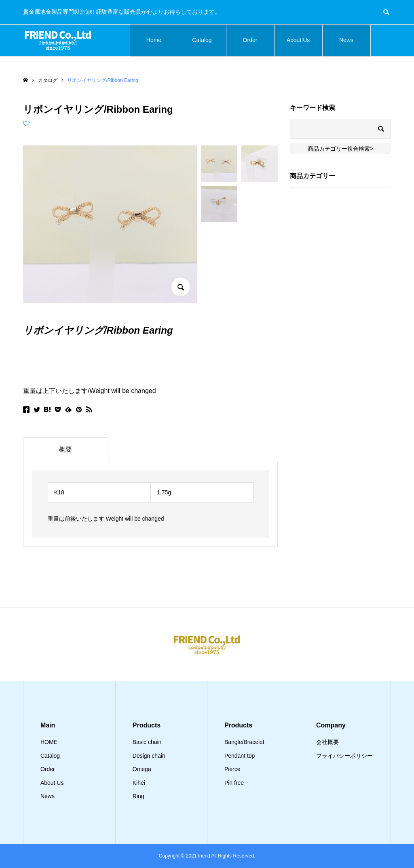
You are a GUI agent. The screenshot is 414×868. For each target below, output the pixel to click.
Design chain (149, 756)
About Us (298, 40)
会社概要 (327, 742)
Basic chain (147, 742)
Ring (138, 796)
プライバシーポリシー (344, 756)
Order (250, 40)
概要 (65, 449)
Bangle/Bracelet (244, 742)
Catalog (202, 40)
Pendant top (240, 756)
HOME (49, 742)
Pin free (234, 783)
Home (154, 40)
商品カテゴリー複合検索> (340, 149)
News (346, 40)
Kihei (139, 783)
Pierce (232, 769)
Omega (142, 769)
